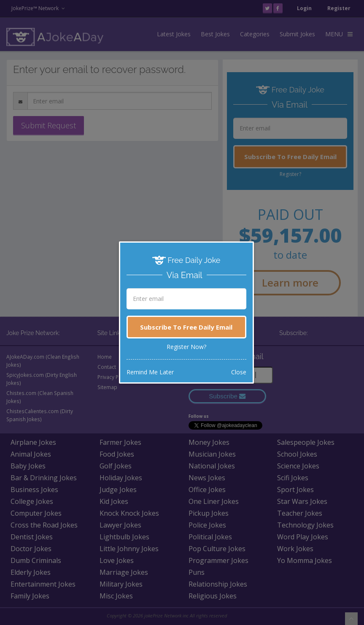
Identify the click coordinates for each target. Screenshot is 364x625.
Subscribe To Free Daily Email (186, 327)
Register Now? (186, 347)
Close (239, 372)
